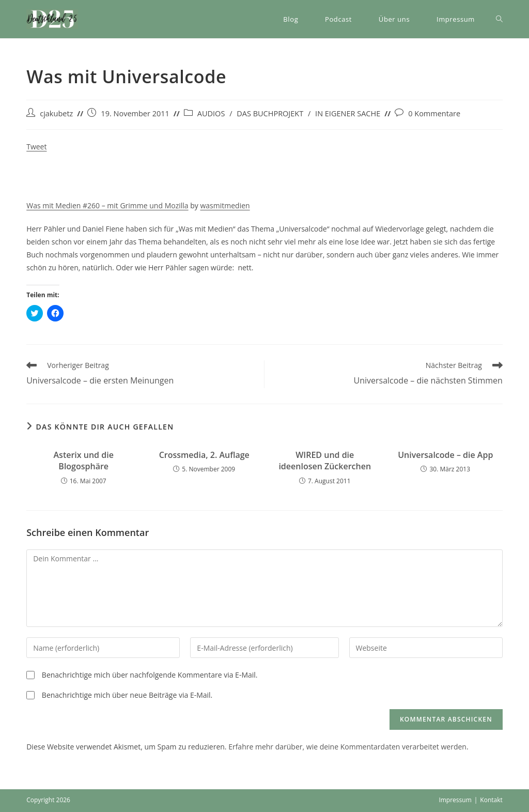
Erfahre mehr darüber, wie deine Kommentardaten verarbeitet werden (347, 747)
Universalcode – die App (445, 455)
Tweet (36, 147)
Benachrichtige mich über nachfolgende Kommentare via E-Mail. (150, 675)
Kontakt (491, 800)
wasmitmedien (225, 205)
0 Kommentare (434, 113)
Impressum (455, 800)
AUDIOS (211, 113)
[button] (52, 19)
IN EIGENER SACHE (348, 113)
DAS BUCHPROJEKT (270, 113)
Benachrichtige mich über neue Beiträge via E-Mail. (127, 695)
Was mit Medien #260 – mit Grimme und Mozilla (107, 205)
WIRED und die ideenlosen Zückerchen (325, 461)
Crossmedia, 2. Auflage (204, 455)
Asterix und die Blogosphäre (84, 461)
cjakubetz (56, 113)
